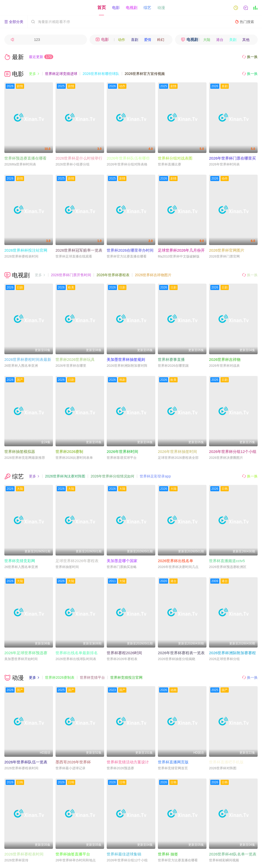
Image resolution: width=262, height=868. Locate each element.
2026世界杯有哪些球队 (101, 74)
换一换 (250, 57)
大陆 (207, 40)
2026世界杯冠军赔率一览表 (79, 250)
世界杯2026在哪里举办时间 (130, 250)
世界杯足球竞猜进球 (61, 74)
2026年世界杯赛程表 (113, 275)
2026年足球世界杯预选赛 (26, 653)
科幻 (161, 40)
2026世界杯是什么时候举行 (79, 158)
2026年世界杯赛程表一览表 (181, 653)
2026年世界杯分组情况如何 (112, 476)
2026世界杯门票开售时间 (71, 275)
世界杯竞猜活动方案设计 (128, 762)
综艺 (147, 8)
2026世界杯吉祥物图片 (153, 275)
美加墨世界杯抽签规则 (126, 359)
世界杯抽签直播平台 (73, 854)
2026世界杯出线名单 (176, 561)
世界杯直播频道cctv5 (227, 561)
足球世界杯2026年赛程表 (77, 561)
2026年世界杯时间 (122, 452)
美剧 (233, 40)
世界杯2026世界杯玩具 (75, 359)
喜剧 (135, 40)
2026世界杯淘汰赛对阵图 (65, 476)
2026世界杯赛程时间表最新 (28, 359)
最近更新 (41, 57)
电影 (116, 8)
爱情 (148, 40)
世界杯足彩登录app (155, 476)
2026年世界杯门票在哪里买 (232, 158)
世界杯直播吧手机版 (226, 762)
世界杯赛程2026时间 (124, 653)
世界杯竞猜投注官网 (126, 677)
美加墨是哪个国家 (122, 561)
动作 (122, 40)
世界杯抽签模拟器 (20, 452)
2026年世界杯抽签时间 (177, 452)
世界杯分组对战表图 (175, 158)
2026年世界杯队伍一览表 (26, 762)
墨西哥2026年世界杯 (73, 762)
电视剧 (132, 8)
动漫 (161, 8)
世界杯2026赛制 (69, 452)
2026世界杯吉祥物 (225, 359)
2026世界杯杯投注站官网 (26, 250)
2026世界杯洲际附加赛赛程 (232, 653)
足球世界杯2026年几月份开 (181, 250)
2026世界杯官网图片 (227, 250)
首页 (102, 8)
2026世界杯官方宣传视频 (145, 74)
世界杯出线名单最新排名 (77, 653)
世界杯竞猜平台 (92, 677)
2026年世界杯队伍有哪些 (128, 158)
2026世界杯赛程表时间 (24, 854)
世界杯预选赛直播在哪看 (25, 158)
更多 (34, 74)
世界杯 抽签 (168, 854)
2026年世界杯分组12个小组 (233, 452)
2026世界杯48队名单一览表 (233, 854)
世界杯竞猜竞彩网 (20, 561)
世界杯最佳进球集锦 (124, 854)
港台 (220, 40)
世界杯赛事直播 (171, 359)
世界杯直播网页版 (173, 762)
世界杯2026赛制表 (60, 677)
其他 (246, 40)
